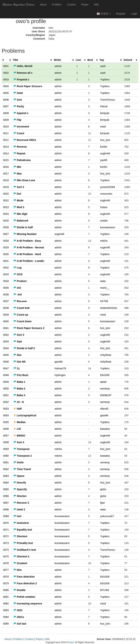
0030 (6, 254)
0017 (6, 174)
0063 (6, 476)
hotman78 (60, 368)
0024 (6, 214)
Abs (17, 355)
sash (103, 66)
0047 (6, 368)
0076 (6, 563)
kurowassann (108, 227)
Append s (21, 113)
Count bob (22, 308)
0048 (6, 375)
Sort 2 (19, 187)
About (43, 5)
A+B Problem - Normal (29, 247)
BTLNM (105, 590)
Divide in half (23, 227)
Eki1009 (105, 375)
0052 (6, 402)
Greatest (20, 563)
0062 (6, 469)
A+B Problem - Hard (27, 254)
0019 (6, 187)
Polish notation (24, 597)
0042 (6, 335)
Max (18, 174)
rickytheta (106, 355)
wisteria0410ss (109, 308)
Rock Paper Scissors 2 (29, 328)
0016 (6, 167)
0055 (6, 422)
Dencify (20, 483)
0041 (6, 328)
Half (17, 409)
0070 (6, 523)
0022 (6, 200)
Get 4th (20, 362)
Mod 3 (19, 207)
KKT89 (104, 301)
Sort (18, 100)
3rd (17, 288)
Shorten (20, 496)
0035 (6, 288)
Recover (20, 301)
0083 (6, 610)
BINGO (19, 436)
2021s (19, 617)
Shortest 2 (21, 556)
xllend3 (104, 409)
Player (85, 5)
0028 (6, 241)
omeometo (106, 194)
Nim (17, 570)
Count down (23, 321)
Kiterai (104, 106)
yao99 (104, 160)
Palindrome (22, 160)
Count (19, 133)
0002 (6, 73)
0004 (6, 86)
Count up (21, 315)
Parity (19, 106)
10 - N (19, 402)
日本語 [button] (104, 14)
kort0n (104, 147)
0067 (6, 503)
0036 (6, 294)
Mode (18, 200)
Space (19, 476)
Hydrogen (60, 375)
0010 (6, 127)
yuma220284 (108, 187)
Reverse (20, 147)
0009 (6, 120)
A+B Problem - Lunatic (29, 261)
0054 (6, 415)
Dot (17, 194)
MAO (19, 5)
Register (121, 14)
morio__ (105, 288)
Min (17, 167)
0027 (6, 234)
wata (103, 281)
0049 (6, 382)
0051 (6, 395)
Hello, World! (23, 66)
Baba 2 (19, 389)
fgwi (103, 503)
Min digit (20, 214)
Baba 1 (19, 382)
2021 (18, 610)
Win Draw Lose (24, 180)
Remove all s (23, 73)
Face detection (24, 577)
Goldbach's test (25, 550)
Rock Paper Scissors (28, 86)
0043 (6, 342)
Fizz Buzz (21, 375)
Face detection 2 (25, 583)
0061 (6, 462)
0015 (6, 160)
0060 (6, 456)
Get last (20, 624)
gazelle (59, 362)
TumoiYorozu (108, 100)
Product (20, 281)
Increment (21, 127)
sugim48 (105, 153)
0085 (6, 624)
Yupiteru (105, 80)
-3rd (17, 294)
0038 (6, 308)
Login (134, 14)
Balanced (21, 221)
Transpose (22, 449)
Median (20, 422)
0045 (6, 355)
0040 (6, 321)
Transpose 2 (23, 456)
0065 (6, 489)
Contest (71, 5)
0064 (6, 483)
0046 (6, 362)
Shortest (20, 536)
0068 (6, 509)
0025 (6, 221)
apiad (103, 382)
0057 (6, 436)
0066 (6, 496)
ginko (103, 489)
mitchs (104, 241)
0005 (6, 93)
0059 (6, 449)
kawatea (105, 429)
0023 (6, 207)
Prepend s (21, 80)
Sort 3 (19, 335)
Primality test (23, 543)
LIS (17, 429)
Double (19, 590)
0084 (6, 617)
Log (17, 268)
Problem (57, 5)
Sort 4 (19, 442)
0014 (6, 153)
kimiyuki (105, 113)
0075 (6, 556)
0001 (6, 66)
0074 (6, 550)
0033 (6, 274)
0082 (6, 604)
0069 (6, 516)
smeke (104, 221)
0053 (6, 409)
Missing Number (25, 234)
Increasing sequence (28, 604)
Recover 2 (21, 503)
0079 (6, 583)
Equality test (23, 530)
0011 (6, 133)
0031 (6, 261)
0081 (6, 597)
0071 (6, 530)
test (17, 516)
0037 (6, 301)
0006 (6, 100)
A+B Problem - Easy (27, 241)
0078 (6, 577)
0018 (6, 180)
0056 (6, 429)
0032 (6, 268)
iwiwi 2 (19, 509)
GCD (18, 274)
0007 (6, 106)
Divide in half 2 (24, 348)
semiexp (105, 389)
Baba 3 (19, 395)
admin (58, 66)
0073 (6, 543)
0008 (6, 113)
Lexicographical (25, 415)
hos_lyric (105, 140)
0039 (6, 315)
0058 (6, 442)
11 (16, 368)
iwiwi (18, 93)
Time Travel (22, 469)
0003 (6, 80)
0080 (6, 590)
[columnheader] (7, 60)
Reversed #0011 (25, 140)
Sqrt (18, 342)
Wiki (96, 5)
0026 (6, 227)
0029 (6, 247)
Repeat (19, 153)
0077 (6, 570)
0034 (6, 281)
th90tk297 (106, 395)
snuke (71, 642)
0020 (6, 194)
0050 (6, 389)
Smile (19, 462)
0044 (6, 348)
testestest (21, 523)
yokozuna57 (107, 516)
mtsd (103, 127)
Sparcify (20, 489)
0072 (6, 536)
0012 (6, 140)
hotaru (104, 207)
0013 (6, 147)
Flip (17, 120)
